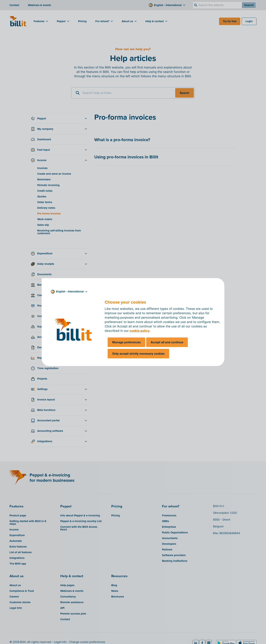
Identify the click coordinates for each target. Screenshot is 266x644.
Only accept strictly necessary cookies (138, 354)
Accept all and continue (167, 342)
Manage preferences (126, 342)
